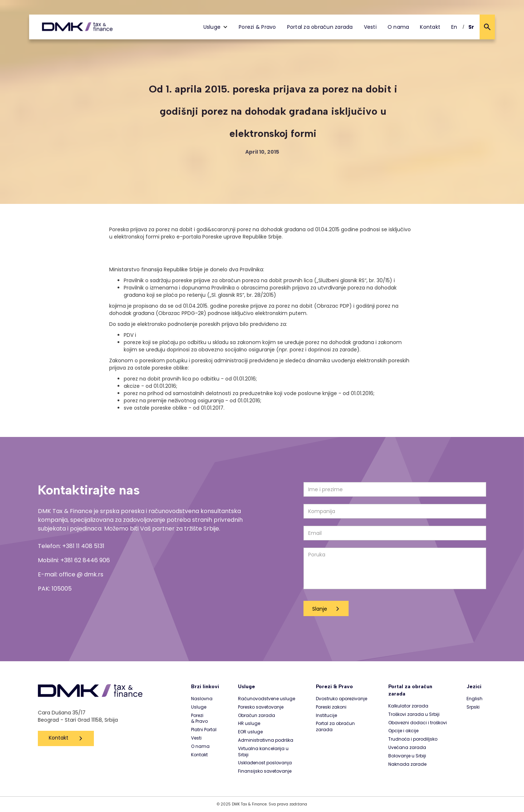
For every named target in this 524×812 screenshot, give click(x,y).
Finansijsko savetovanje (265, 771)
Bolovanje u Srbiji (407, 756)
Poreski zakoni (331, 707)
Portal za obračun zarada (320, 27)
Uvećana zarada (407, 748)
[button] (216, 27)
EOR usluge (250, 732)
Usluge (199, 707)
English (475, 699)
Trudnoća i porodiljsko (413, 739)
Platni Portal (204, 730)
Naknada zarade (407, 764)
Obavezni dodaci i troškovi (418, 723)
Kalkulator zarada (408, 706)
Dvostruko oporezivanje (342, 699)
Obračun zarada (257, 716)
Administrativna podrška (266, 740)
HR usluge (249, 724)
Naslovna (202, 699)
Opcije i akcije (403, 731)
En (454, 27)
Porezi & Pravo (257, 27)
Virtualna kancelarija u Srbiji (263, 752)
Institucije (326, 716)
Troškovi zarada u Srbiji (414, 714)
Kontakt (430, 27)
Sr (471, 27)
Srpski (473, 707)
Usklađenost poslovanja (265, 763)
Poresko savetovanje (261, 707)
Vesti (370, 27)
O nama (398, 27)
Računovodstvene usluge (267, 699)
